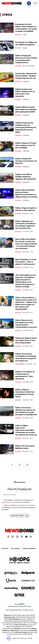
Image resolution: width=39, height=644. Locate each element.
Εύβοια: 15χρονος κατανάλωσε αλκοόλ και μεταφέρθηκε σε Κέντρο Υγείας (25, 393)
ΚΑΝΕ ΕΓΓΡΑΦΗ (19, 516)
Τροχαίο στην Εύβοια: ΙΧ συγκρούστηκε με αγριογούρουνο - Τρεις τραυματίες (25, 375)
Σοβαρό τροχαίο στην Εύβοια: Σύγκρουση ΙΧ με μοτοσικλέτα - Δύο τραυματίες (25, 93)
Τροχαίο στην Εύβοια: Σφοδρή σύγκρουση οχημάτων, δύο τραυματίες (26, 177)
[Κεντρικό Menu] (36, 3)
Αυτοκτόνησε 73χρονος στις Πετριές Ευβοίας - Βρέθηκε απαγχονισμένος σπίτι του (26, 76)
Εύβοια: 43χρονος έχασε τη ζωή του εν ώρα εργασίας (26, 209)
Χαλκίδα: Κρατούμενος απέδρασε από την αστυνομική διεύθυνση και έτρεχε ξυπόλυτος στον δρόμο (26, 127)
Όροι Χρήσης (15, 548)
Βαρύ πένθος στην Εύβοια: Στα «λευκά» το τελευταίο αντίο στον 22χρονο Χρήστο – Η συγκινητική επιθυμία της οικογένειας (26, 244)
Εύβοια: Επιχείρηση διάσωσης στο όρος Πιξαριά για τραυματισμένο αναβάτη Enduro (26, 59)
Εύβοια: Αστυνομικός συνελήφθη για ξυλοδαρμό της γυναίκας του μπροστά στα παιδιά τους (26, 357)
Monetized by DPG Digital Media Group (20, 606)
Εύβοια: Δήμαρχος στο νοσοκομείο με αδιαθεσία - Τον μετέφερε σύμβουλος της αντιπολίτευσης (26, 225)
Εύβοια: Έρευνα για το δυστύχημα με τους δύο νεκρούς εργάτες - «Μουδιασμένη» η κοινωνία (26, 324)
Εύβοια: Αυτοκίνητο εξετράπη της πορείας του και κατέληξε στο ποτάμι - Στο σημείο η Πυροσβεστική (26, 411)
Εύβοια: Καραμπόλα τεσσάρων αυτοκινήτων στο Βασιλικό (26, 161)
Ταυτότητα (5, 548)
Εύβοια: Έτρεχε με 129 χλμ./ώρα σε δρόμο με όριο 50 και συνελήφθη (26, 145)
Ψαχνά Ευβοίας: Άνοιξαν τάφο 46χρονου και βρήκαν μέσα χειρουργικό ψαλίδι (26, 109)
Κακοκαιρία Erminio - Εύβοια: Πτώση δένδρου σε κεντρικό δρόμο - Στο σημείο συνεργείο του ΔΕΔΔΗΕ (26, 28)
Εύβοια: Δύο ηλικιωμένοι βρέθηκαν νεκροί (25, 447)
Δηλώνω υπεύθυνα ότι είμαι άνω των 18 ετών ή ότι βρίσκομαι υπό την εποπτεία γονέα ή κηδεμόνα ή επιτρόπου (19, 507)
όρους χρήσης (6, 502)
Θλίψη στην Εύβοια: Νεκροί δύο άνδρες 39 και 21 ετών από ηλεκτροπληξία (26, 340)
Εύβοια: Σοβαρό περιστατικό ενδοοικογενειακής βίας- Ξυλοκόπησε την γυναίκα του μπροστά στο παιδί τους (26, 430)
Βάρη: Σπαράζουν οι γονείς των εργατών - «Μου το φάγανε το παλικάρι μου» (26, 262)
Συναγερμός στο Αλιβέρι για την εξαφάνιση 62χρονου (26, 43)
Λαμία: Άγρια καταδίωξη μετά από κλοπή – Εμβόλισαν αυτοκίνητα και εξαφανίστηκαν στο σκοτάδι (26, 193)
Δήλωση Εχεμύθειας (29, 548)
